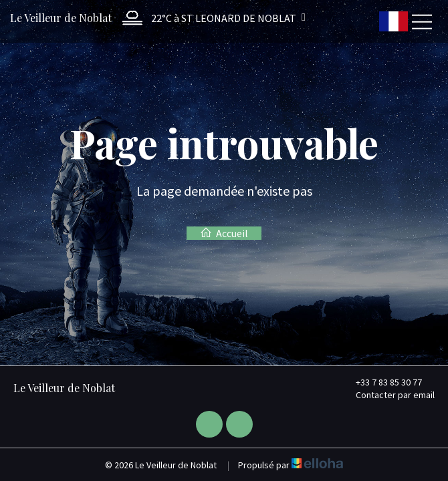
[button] (211, 18)
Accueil (224, 233)
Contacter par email (387, 395)
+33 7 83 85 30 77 (381, 382)
